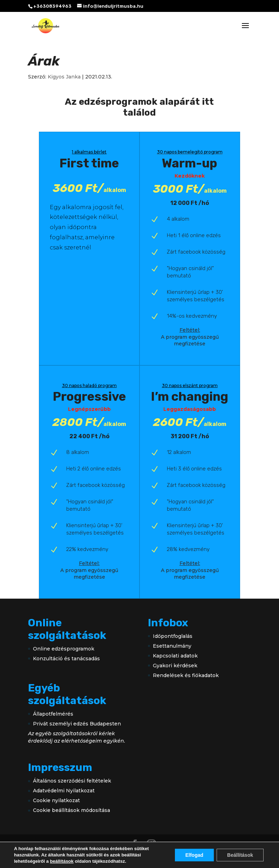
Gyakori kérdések (175, 666)
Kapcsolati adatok (175, 656)
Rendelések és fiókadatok (186, 675)
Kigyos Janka (64, 77)
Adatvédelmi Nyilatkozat (64, 791)
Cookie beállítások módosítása (72, 810)
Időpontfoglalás (173, 636)
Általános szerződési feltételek (72, 781)
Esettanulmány (172, 646)
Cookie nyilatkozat (56, 800)
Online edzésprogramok (64, 649)
